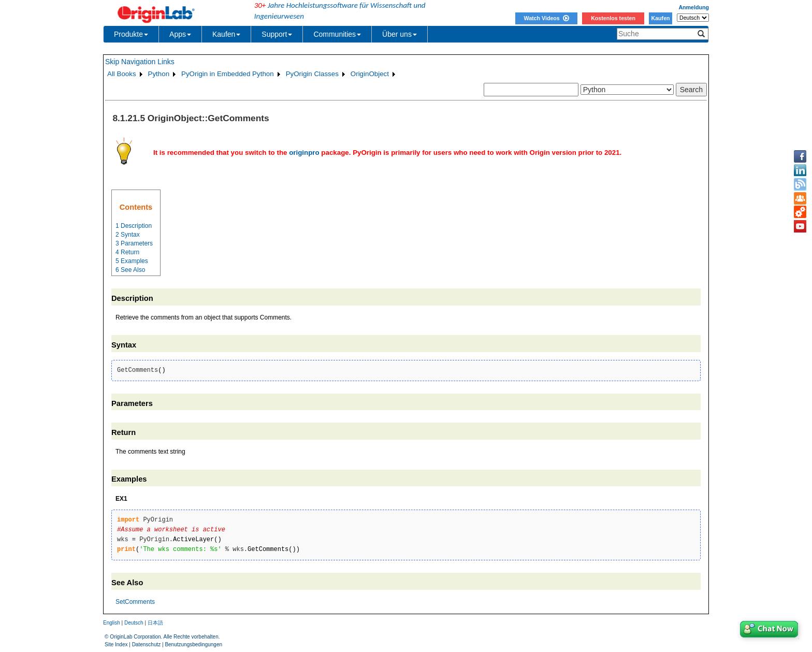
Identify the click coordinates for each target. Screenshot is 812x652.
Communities (337, 34)
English (112, 623)
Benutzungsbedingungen (193, 644)
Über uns (400, 34)
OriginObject (370, 74)
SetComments (135, 602)
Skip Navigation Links (140, 62)
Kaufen (660, 18)
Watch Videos (546, 18)
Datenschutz (147, 644)
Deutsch (134, 623)
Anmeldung (694, 7)
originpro (304, 153)
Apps (180, 34)
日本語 (155, 623)
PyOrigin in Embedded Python (228, 74)
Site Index (116, 644)
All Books (122, 74)
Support (277, 34)
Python (159, 74)
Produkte (131, 34)
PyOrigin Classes (312, 74)
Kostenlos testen (613, 18)
